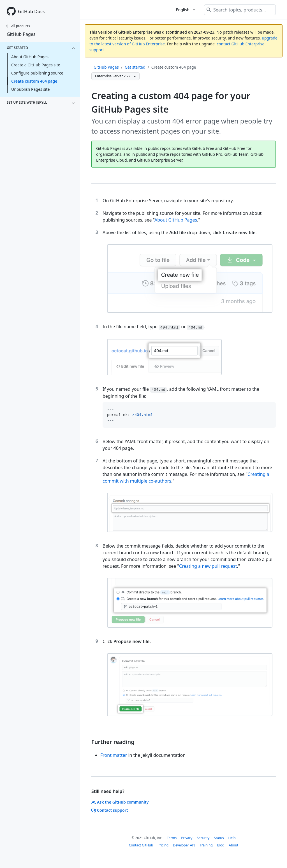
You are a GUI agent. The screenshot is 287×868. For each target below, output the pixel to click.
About (233, 845)
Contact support (110, 810)
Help (232, 838)
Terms (172, 838)
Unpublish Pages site (30, 89)
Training (206, 845)
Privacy (187, 838)
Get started (135, 67)
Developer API (184, 845)
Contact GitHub (141, 845)
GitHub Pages (21, 34)
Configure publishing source (37, 73)
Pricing (163, 845)
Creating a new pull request (208, 566)
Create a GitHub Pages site (36, 65)
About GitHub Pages (30, 57)
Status (219, 838)
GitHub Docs (31, 11)
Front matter (114, 755)
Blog (221, 845)
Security (203, 838)
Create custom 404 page (34, 81)
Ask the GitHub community (120, 802)
